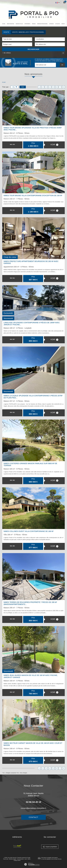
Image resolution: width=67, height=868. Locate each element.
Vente (6, 32)
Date (23, 87)
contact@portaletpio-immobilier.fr (34, 808)
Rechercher (34, 49)
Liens (26, 859)
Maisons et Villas (19, 24)
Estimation (52, 24)
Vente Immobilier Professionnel (28, 32)
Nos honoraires (20, 859)
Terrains (34, 24)
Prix (15, 87)
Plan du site (6, 859)
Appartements (27, 24)
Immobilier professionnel (42, 24)
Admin (29, 859)
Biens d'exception (11, 24)
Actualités (58, 24)
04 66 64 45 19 (33, 802)
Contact (63, 24)
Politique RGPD (17, 860)
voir (54, 145)
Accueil (4, 24)
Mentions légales (13, 859)
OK (62, 65)
